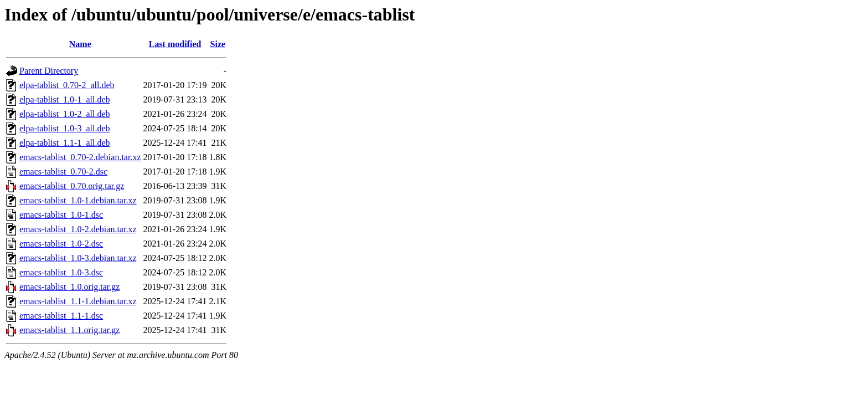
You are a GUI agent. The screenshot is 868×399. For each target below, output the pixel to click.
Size (218, 44)
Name (80, 44)
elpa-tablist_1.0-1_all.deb (65, 99)
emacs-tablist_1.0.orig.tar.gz (69, 287)
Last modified (175, 44)
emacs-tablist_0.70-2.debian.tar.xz (80, 157)
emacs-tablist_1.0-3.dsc (61, 272)
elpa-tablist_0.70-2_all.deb (67, 85)
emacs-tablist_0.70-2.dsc (63, 172)
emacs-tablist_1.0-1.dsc (61, 215)
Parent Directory (49, 71)
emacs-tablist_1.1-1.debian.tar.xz (78, 301)
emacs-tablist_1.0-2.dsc (61, 244)
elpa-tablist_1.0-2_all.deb (65, 114)
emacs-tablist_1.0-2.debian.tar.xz (78, 229)
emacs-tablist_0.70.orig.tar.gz (72, 186)
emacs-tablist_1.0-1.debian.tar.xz (78, 200)
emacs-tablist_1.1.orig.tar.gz (69, 330)
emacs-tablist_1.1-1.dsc (61, 316)
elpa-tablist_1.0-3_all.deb (65, 128)
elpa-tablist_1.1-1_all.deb (65, 143)
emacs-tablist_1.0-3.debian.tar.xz (78, 258)
